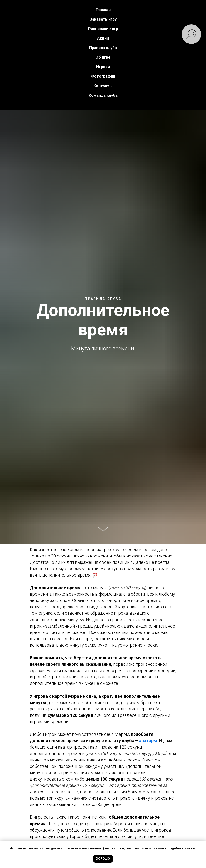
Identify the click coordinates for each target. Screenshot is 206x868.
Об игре (103, 57)
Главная (103, 10)
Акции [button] (103, 38)
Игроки (103, 67)
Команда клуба (103, 95)
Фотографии (103, 76)
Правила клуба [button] (103, 48)
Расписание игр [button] (103, 29)
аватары (148, 741)
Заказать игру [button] (103, 19)
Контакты (103, 86)
